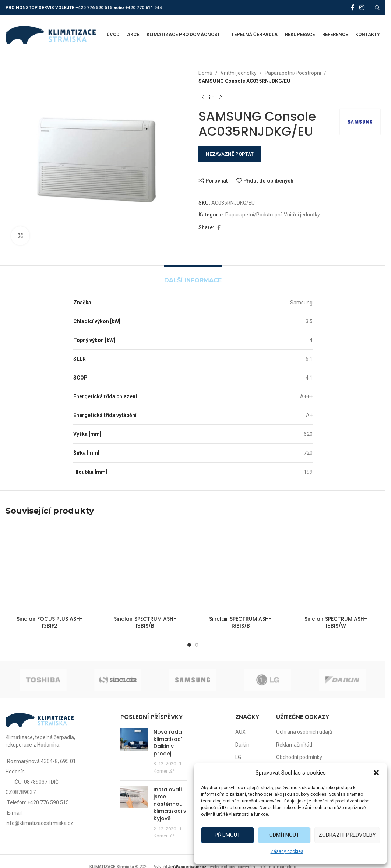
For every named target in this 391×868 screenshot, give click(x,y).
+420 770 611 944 (144, 8)
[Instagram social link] (362, 8)
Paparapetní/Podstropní (293, 73)
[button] (376, 773)
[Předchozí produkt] (203, 97)
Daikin (242, 745)
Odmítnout (284, 835)
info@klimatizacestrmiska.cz (39, 823)
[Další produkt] (221, 97)
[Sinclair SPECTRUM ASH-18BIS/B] (241, 568)
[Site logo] (51, 34)
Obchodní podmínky (299, 757)
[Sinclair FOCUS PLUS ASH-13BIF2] (50, 568)
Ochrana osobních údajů (304, 732)
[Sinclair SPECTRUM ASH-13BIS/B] (145, 568)
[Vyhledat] (377, 8)
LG (238, 757)
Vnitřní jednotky (239, 73)
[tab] (193, 277)
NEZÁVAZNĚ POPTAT (230, 154)
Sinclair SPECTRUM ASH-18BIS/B (240, 622)
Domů (205, 73)
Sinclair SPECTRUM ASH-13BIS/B (145, 622)
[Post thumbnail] (134, 752)
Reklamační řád (294, 745)
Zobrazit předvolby (347, 835)
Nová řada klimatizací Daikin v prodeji (168, 743)
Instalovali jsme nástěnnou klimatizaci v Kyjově (170, 804)
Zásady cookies (287, 851)
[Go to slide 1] (189, 645)
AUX (240, 732)
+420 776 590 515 (94, 8)
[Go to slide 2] (197, 645)
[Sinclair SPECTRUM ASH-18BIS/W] (336, 568)
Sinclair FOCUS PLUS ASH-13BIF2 (50, 622)
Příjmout (228, 835)
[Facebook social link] (353, 8)
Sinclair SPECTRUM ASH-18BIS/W (336, 622)
